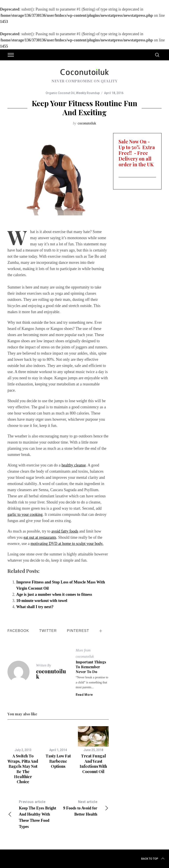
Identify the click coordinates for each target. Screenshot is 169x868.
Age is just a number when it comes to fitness (54, 594)
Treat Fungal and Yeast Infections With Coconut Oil (93, 764)
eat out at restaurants (40, 537)
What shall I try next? (35, 607)
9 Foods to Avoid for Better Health (83, 808)
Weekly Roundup (88, 93)
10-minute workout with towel (42, 601)
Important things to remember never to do (91, 667)
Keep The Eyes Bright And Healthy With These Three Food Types (33, 814)
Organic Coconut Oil (60, 93)
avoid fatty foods (65, 531)
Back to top (153, 859)
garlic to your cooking (25, 515)
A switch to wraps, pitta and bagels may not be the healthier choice (23, 769)
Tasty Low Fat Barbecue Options (58, 761)
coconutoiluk (87, 123)
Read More (84, 695)
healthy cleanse (73, 465)
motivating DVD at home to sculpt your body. (67, 544)
